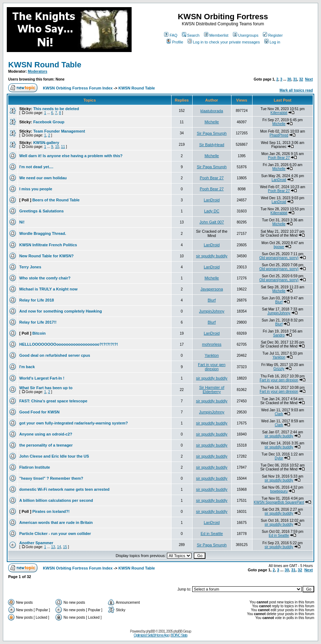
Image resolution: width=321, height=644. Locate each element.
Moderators (37, 71)
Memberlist (216, 35)
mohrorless (212, 344)
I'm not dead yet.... (36, 167)
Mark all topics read (296, 90)
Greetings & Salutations (42, 211)
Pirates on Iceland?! (51, 511)
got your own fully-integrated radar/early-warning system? (73, 423)
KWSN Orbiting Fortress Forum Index (78, 88)
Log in (272, 42)
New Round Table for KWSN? (47, 256)
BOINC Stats (179, 635)
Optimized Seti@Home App (151, 635)
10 (57, 147)
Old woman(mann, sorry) (279, 258)
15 (65, 547)
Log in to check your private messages (224, 42)
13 (53, 547)
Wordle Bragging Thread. (43, 233)
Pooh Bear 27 (279, 158)
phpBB (150, 631)
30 (289, 79)
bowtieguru (279, 491)
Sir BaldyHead (212, 145)
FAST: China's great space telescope (53, 401)
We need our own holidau (43, 178)
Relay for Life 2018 (37, 300)
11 (63, 147)
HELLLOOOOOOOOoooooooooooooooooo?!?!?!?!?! (69, 344)
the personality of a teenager (46, 445)
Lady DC (212, 211)
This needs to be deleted (56, 109)
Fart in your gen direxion (212, 367)
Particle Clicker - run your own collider (55, 534)
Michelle (212, 122)
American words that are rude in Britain (56, 522)
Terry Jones (30, 267)
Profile (175, 42)
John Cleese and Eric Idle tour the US (54, 456)
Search (191, 35)
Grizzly (279, 369)
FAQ (171, 35)
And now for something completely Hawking (61, 311)
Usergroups (246, 35)
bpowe (279, 247)
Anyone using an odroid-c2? (46, 434)
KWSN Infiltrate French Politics (48, 245)
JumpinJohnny (212, 311)
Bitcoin (39, 333)
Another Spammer (36, 543)
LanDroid (279, 180)
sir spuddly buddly (212, 256)
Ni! (22, 222)
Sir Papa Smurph (212, 133)
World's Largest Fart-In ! (42, 378)
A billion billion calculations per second (56, 500)
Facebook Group (49, 122)
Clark (279, 414)
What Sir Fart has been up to (46, 388)
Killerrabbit (279, 113)
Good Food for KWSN (39, 412)
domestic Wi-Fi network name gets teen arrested (64, 489)
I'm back (27, 367)
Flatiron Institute (35, 467)
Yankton (212, 355)
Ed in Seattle (212, 534)
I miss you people (36, 189)
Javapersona (212, 289)
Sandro (279, 335)
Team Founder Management (59, 131)
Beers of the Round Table (56, 200)
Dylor (279, 458)
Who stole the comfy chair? (45, 278)
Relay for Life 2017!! (38, 322)
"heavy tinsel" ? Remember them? (51, 478)
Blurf (212, 300)
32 (301, 79)
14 (59, 547)
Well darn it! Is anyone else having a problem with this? (71, 156)
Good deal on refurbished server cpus (55, 355)
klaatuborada (212, 111)
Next (309, 79)
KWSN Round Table (45, 65)
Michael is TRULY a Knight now (48, 289)
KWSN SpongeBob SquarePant (279, 502)
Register (273, 35)
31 (295, 79)
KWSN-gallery (46, 143)
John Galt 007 (212, 222)
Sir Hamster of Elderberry (212, 390)
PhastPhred (279, 135)
